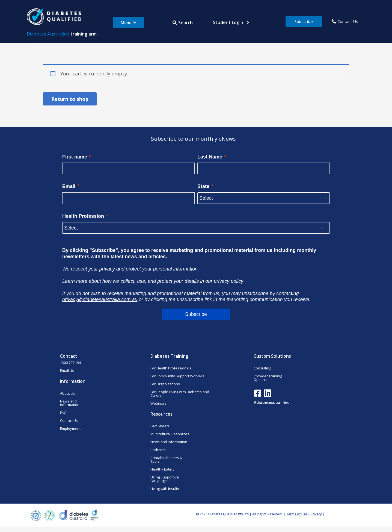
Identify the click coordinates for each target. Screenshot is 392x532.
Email (69, 186)
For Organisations (165, 384)
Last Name (210, 157)
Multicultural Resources (170, 434)
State (203, 186)
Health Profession (83, 216)
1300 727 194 (70, 363)
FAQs (64, 413)
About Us (68, 393)
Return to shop (70, 99)
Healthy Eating (162, 469)
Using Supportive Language (165, 479)
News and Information (70, 403)
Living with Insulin (165, 489)
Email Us (67, 371)
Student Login (231, 22)
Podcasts (158, 450)
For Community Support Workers (177, 376)
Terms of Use (297, 514)
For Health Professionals (171, 368)
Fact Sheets (160, 426)
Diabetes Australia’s (48, 34)
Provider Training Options (268, 378)
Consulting (262, 368)
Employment (70, 428)
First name (75, 157)
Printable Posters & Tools (166, 459)
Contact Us (69, 421)
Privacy (316, 514)
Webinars (158, 403)
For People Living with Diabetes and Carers (180, 394)
